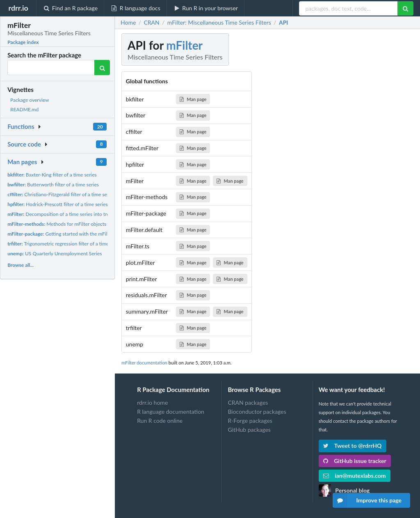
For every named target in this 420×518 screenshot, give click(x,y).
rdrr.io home (152, 403)
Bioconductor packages (257, 411)
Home (128, 23)
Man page (193, 99)
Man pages (22, 162)
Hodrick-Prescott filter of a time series (57, 204)
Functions (21, 126)
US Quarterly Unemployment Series (55, 253)
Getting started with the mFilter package (70, 234)
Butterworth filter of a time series (53, 185)
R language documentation (171, 411)
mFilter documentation (144, 363)
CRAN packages (248, 403)
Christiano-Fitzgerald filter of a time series (61, 194)
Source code (24, 144)
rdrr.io (18, 8)
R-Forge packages (250, 421)
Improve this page (367, 500)
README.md (24, 109)
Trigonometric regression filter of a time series (65, 244)
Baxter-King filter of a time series (52, 175)
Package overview (30, 100)
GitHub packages (249, 430)
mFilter (184, 45)
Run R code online (160, 421)
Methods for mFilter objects (57, 224)
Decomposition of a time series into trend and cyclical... (76, 214)
